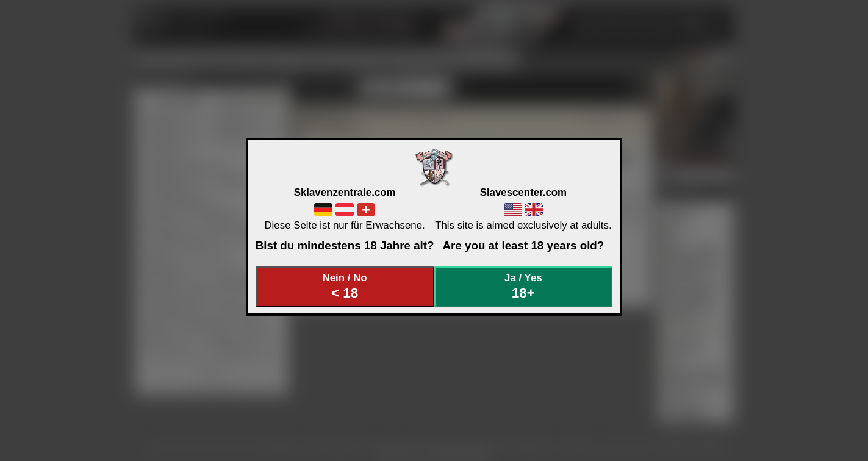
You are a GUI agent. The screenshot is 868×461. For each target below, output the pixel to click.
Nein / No (345, 286)
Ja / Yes (523, 286)
